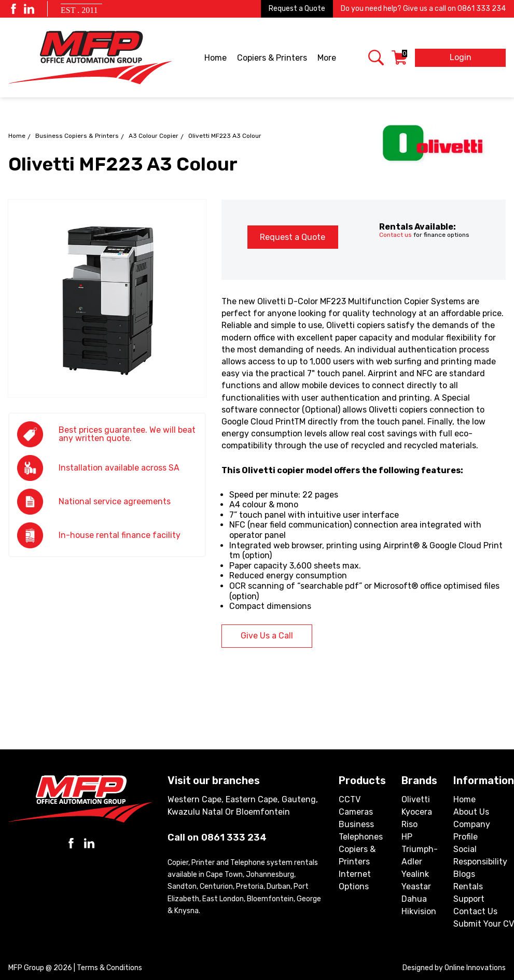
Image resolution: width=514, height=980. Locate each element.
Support (469, 899)
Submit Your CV (484, 924)
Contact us (395, 235)
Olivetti (416, 799)
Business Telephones (361, 830)
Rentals (468, 886)
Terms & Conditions (109, 968)
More (328, 59)
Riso (409, 824)
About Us (471, 812)
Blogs (464, 874)
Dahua (414, 899)
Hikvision (419, 911)
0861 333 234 (482, 9)
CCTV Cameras (356, 806)
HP (407, 837)
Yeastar (416, 886)
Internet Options (355, 880)
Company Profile (472, 830)
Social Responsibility (480, 855)
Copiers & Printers (273, 59)
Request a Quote (297, 9)
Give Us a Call (267, 636)
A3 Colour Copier (154, 136)
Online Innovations (475, 968)
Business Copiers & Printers (77, 136)
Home (216, 58)
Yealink (415, 874)
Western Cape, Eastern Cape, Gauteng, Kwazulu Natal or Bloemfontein (243, 806)
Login (461, 57)
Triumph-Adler (420, 855)
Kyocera (417, 812)
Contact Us (475, 911)
